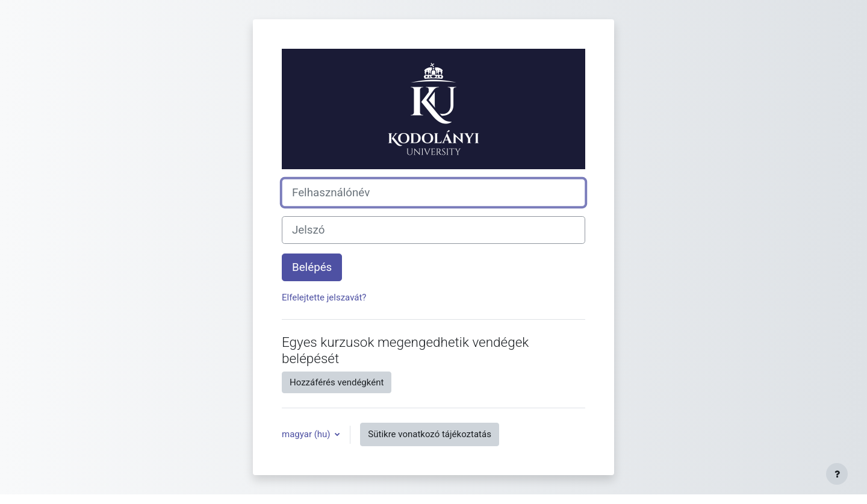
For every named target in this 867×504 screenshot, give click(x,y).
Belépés (312, 267)
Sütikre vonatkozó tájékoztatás (430, 434)
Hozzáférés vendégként (337, 382)
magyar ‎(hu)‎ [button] (307, 434)
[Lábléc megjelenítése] (837, 474)
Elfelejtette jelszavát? (324, 297)
